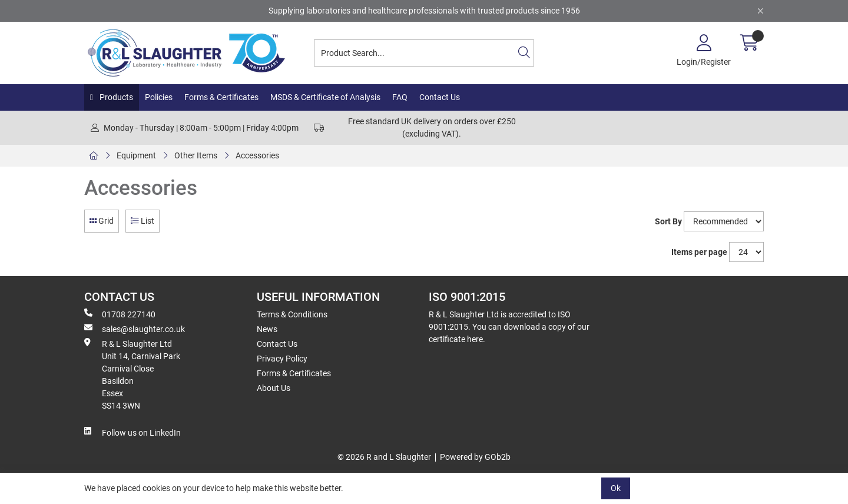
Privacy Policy (282, 359)
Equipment (136, 155)
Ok (616, 488)
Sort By (668, 221)
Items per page (699, 252)
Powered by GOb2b (475, 457)
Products (115, 97)
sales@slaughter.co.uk (135, 329)
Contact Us (440, 97)
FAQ (400, 97)
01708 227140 (120, 314)
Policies (159, 97)
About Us (274, 388)
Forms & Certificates (221, 97)
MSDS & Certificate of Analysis (325, 97)
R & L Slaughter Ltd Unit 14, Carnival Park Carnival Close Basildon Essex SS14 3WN (132, 374)
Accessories (257, 155)
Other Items (196, 155)
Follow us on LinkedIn (132, 432)
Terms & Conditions (292, 314)
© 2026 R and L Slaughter (384, 457)
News (267, 329)
